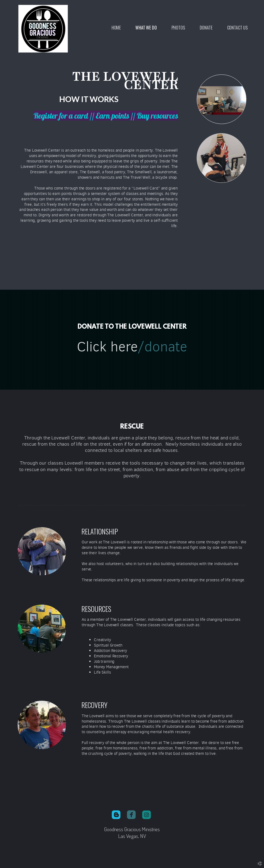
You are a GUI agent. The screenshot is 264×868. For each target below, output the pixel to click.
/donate (163, 347)
